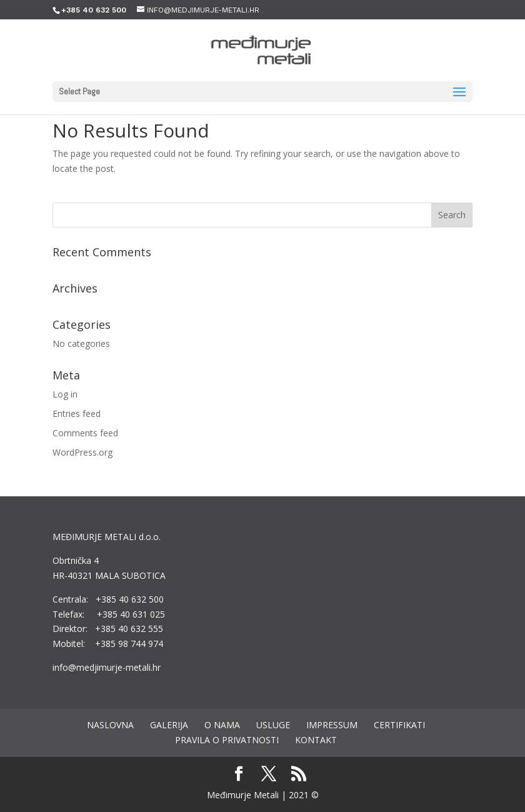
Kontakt (316, 740)
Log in (65, 394)
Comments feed (85, 433)
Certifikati (399, 725)
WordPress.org (82, 452)
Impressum (332, 725)
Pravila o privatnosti (227, 740)
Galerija (169, 725)
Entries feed (77, 414)
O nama (222, 725)
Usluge (273, 725)
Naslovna (110, 725)
